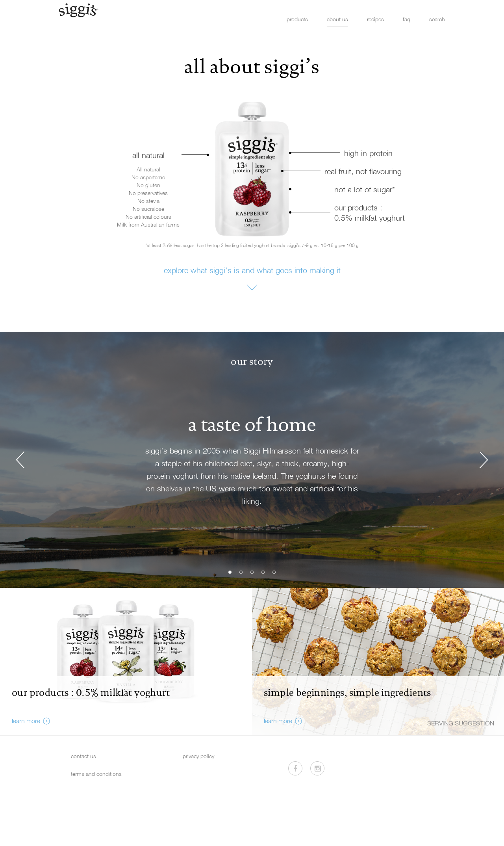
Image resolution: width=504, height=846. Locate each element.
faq (407, 19)
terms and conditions (96, 774)
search (437, 19)
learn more (26, 721)
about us (337, 19)
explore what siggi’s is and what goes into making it (252, 270)
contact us (83, 756)
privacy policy (198, 756)
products (297, 19)
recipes (375, 19)
